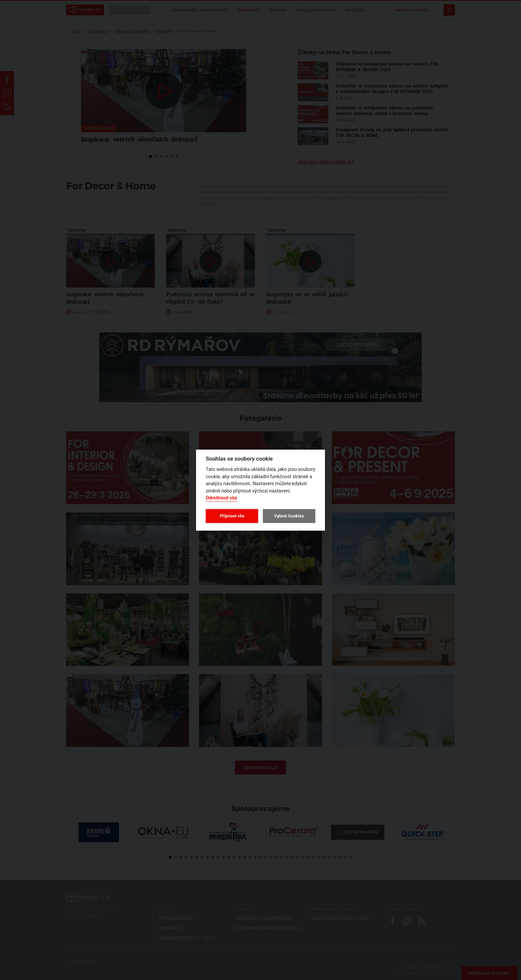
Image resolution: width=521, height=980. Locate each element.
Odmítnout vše (221, 498)
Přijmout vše (232, 516)
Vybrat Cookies (289, 516)
